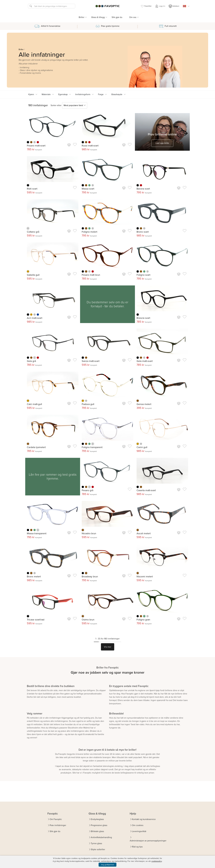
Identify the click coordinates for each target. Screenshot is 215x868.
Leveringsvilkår (139, 831)
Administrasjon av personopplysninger (148, 841)
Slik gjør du (117, 17)
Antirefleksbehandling (101, 837)
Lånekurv (174, 6)
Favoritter (146, 6)
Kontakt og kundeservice (144, 819)
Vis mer (108, 647)
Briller (21, 49)
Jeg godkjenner (107, 865)
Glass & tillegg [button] (98, 17)
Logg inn (160, 6)
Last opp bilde (162, 143)
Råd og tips (137, 847)
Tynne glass (96, 843)
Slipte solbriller (98, 849)
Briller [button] (82, 17)
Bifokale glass (97, 831)
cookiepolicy (157, 861)
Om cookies (138, 825)
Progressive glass (99, 825)
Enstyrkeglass (97, 819)
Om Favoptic (56, 819)
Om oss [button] (133, 17)
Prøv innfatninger (58, 825)
